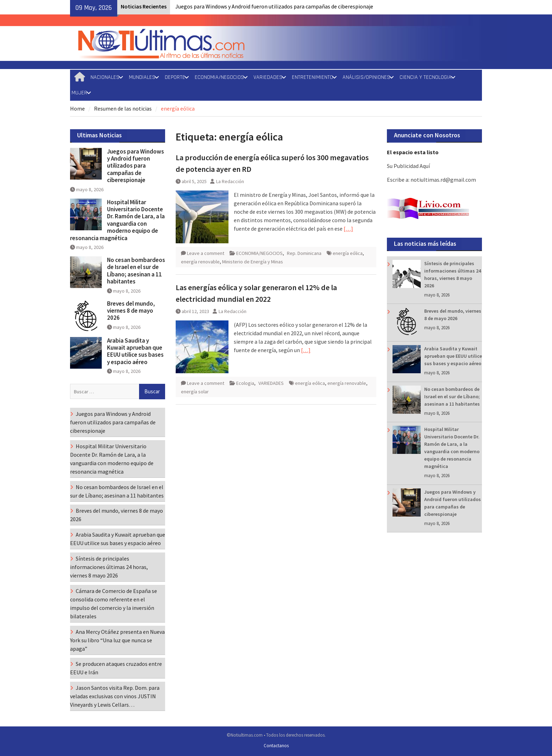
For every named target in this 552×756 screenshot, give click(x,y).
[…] (348, 229)
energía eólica (348, 253)
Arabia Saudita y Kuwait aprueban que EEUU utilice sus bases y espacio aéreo (453, 356)
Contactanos (276, 746)
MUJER (79, 93)
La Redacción (230, 181)
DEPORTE (175, 77)
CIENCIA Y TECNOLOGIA (426, 77)
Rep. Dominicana (304, 253)
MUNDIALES (142, 77)
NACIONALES (105, 77)
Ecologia (245, 383)
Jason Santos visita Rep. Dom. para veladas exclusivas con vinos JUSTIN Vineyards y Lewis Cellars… (115, 696)
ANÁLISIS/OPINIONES (366, 77)
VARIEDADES (268, 77)
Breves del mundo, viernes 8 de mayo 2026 (131, 311)
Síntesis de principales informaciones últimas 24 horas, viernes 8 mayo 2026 (109, 567)
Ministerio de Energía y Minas (253, 262)
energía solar (195, 392)
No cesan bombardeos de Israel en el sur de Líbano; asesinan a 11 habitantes (452, 396)
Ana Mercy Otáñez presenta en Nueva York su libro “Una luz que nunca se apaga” (117, 640)
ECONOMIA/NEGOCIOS (219, 77)
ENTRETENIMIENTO (312, 77)
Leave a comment (206, 253)
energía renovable (200, 262)
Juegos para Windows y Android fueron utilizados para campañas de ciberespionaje (274, 6)
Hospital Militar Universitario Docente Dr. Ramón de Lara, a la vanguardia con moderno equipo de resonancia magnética (117, 220)
